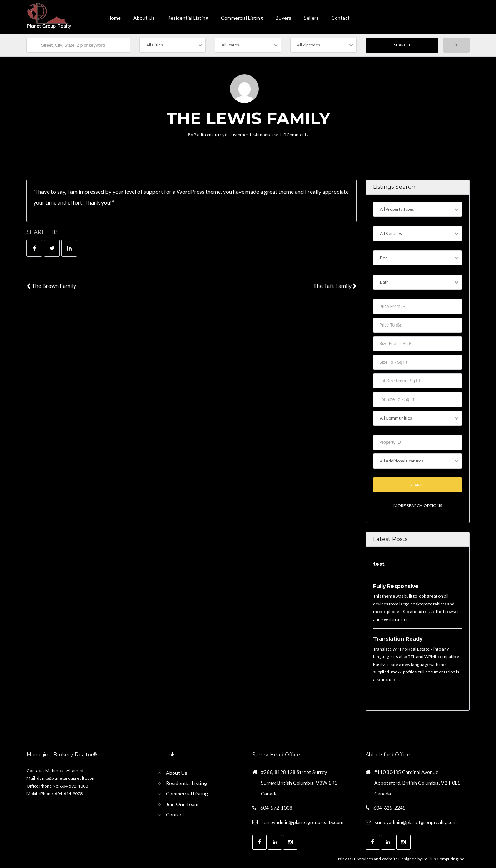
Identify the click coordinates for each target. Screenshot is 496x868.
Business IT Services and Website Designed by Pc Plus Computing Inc (399, 859)
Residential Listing (188, 18)
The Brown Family (51, 286)
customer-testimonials (252, 135)
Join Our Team (182, 804)
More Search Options (417, 506)
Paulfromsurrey (209, 135)
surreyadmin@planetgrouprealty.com (302, 822)
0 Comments (296, 135)
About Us (144, 18)
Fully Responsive (396, 586)
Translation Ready (398, 639)
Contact (175, 815)
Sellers (311, 18)
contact (341, 18)
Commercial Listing (242, 18)
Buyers (283, 18)
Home (114, 18)
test (379, 564)
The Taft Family (335, 286)
